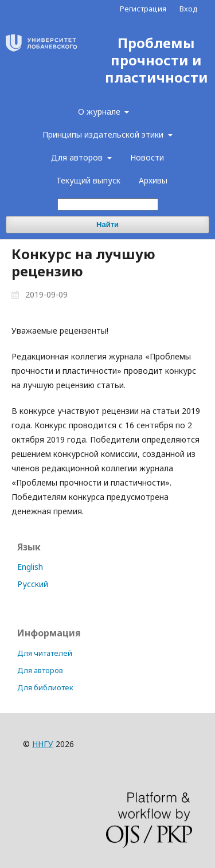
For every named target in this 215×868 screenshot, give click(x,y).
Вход (189, 9)
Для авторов (78, 157)
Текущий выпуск (88, 180)
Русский (33, 584)
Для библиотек (45, 687)
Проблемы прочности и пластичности (157, 60)
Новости (147, 157)
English (30, 567)
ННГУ (43, 744)
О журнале (100, 112)
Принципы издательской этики (104, 134)
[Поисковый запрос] (108, 204)
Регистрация (143, 9)
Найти (107, 224)
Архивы (153, 180)
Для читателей (45, 653)
